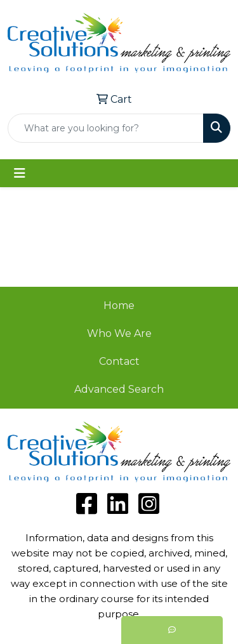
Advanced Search (119, 389)
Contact (119, 361)
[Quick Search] (106, 128)
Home (119, 306)
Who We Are (119, 333)
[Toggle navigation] (20, 173)
